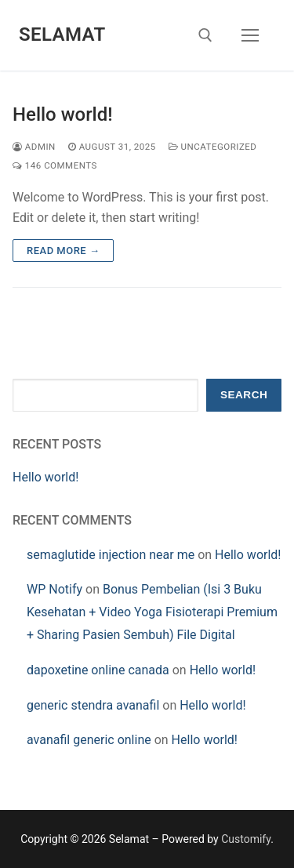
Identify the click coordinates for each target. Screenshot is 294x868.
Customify (246, 839)
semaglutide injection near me (111, 555)
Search (244, 395)
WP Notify (54, 589)
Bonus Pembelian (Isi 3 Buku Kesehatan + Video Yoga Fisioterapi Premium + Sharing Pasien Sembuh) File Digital (152, 612)
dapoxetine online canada (98, 670)
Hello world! (63, 114)
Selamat (62, 35)
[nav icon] (250, 35)
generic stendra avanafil (93, 705)
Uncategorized (213, 147)
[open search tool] (205, 35)
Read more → (63, 251)
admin (34, 147)
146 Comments (55, 165)
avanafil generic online (89, 740)
